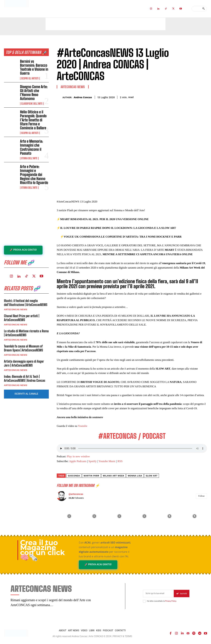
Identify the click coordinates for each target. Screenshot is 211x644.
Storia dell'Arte (29, 158)
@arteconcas (76, 494)
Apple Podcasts (78, 461)
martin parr (91, 476)
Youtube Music (107, 461)
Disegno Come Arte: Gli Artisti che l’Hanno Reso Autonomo (34, 93)
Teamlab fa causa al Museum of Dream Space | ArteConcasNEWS (23, 349)
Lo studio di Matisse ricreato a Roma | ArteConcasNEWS (26, 333)
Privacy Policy (171, 601)
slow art (152, 476)
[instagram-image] (69, 516)
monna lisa (135, 476)
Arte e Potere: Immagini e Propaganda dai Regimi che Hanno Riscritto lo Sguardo (34, 175)
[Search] (203, 9)
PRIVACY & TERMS (122, 637)
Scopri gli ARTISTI (30, 78)
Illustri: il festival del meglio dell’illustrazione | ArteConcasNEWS (26, 303)
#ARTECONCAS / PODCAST (132, 436)
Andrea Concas (83, 97)
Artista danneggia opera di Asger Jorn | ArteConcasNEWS (24, 364)
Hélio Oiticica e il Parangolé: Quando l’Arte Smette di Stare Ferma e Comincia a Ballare (33, 120)
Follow (201, 496)
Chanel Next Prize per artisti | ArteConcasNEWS (22, 318)
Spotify (92, 461)
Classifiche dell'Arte (32, 104)
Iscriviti (182, 594)
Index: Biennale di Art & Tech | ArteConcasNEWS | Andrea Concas (25, 379)
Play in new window (78, 456)
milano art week (114, 476)
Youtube (83, 426)
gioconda (74, 476)
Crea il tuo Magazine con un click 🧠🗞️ (42, 550)
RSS (120, 461)
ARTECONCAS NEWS (16, 310)
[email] (158, 594)
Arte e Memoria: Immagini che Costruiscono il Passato (32, 147)
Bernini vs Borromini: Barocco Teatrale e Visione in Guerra (34, 67)
